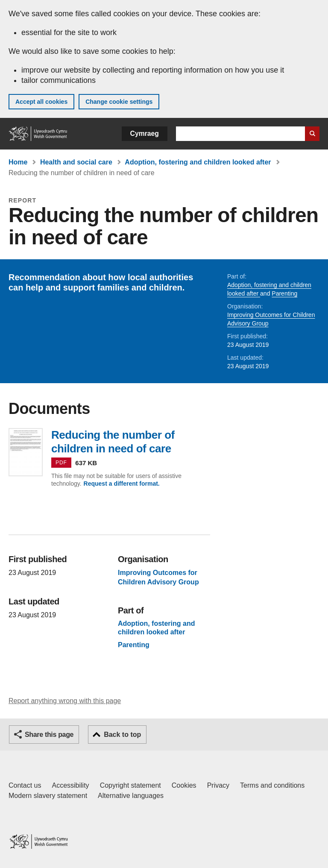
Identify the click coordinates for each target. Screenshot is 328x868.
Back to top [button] (122, 735)
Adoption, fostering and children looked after (198, 162)
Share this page (49, 735)
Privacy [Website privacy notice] (218, 785)
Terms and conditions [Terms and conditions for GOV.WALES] (272, 785)
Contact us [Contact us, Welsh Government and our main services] (25, 785)
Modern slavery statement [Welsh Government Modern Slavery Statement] (48, 796)
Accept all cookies (41, 102)
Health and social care (76, 162)
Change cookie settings (119, 102)
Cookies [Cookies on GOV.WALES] (184, 785)
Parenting (284, 293)
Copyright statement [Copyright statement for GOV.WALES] (130, 785)
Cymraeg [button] (145, 133)
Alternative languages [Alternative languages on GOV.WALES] (131, 796)
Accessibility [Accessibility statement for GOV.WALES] (70, 785)
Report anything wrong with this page (65, 701)
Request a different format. (122, 484)
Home (18, 162)
